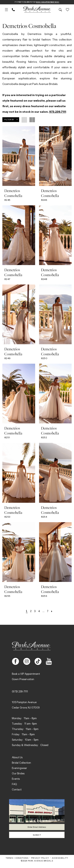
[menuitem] (6, 10)
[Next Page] (54, 612)
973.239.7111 (58, 112)
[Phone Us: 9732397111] (13, 10)
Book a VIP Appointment (26, 674)
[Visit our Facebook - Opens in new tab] (15, 662)
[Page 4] (39, 612)
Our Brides (18, 774)
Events (16, 779)
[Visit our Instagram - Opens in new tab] (27, 662)
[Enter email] (37, 828)
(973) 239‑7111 (20, 692)
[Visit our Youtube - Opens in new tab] (49, 662)
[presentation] (19, 156)
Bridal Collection (21, 763)
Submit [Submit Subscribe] (37, 838)
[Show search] (60, 10)
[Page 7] (49, 612)
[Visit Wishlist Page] (67, 10)
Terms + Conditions (17, 862)
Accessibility (60, 862)
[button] (6, 10)
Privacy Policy (40, 862)
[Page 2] (29, 612)
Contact (17, 790)
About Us (17, 758)
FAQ (14, 784)
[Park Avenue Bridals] (37, 10)
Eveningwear (19, 768)
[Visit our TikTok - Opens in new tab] (38, 662)
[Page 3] (34, 612)
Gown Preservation (23, 680)
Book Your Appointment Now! (52, 2)
